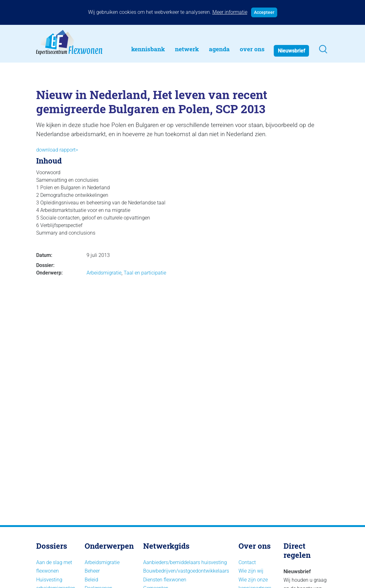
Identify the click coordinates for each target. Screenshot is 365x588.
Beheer (92, 571)
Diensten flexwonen (165, 580)
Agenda (219, 49)
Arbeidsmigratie (104, 273)
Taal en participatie (145, 273)
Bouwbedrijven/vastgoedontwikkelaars (186, 571)
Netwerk (187, 49)
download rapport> (57, 150)
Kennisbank (148, 49)
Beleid (91, 580)
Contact (247, 562)
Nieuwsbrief (292, 51)
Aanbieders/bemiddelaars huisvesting (185, 562)
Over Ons (252, 49)
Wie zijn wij (251, 571)
